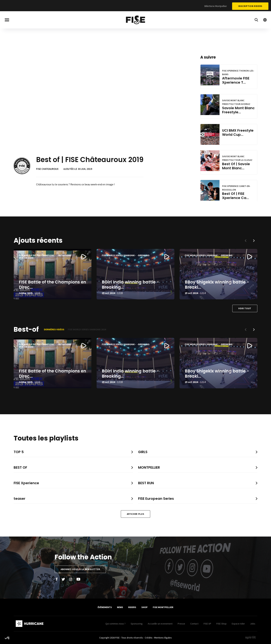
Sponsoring (137, 624)
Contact (194, 624)
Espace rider (238, 624)
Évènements (105, 607)
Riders (132, 607)
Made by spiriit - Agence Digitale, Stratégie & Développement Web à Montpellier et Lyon (250, 637)
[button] (254, 241)
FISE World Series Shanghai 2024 (87, 329)
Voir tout (245, 308)
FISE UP (207, 624)
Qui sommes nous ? (115, 624)
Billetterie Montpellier (216, 6)
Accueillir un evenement (160, 624)
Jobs (253, 624)
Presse (181, 624)
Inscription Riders (250, 6)
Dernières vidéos (54, 329)
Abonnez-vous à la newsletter (80, 569)
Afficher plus (135, 514)
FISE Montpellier (163, 607)
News (120, 607)
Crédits (149, 638)
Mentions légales (163, 638)
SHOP (144, 607)
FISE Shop (221, 624)
